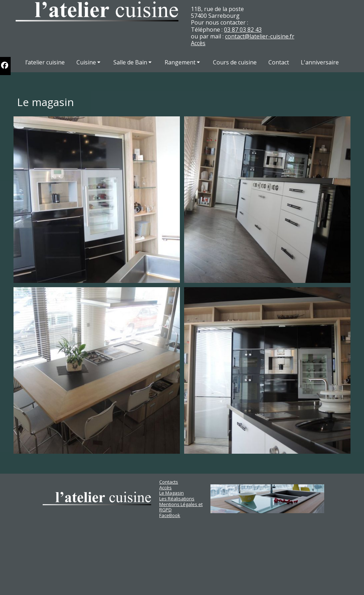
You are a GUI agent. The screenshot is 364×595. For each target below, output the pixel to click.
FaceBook (170, 515)
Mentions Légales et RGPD (181, 507)
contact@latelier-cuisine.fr (260, 36)
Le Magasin (172, 493)
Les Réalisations (177, 499)
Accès (198, 43)
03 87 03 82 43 (243, 30)
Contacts (169, 482)
